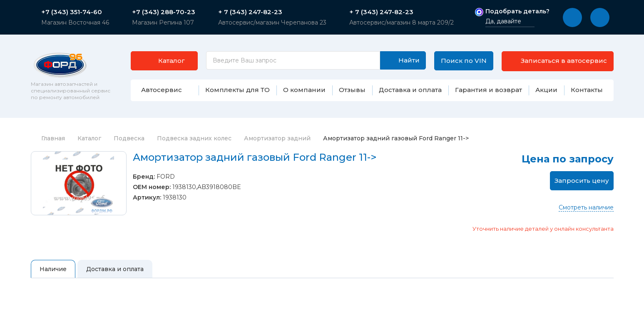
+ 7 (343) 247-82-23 (250, 12)
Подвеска (129, 138)
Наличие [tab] (53, 269)
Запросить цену (582, 181)
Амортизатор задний (277, 138)
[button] (572, 17)
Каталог (89, 138)
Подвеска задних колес (194, 138)
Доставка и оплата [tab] (115, 269)
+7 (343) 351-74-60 (72, 12)
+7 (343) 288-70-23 (164, 12)
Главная (48, 138)
